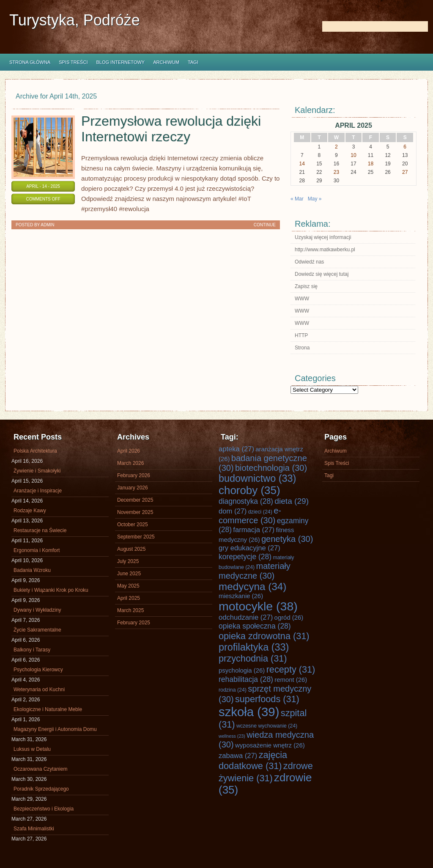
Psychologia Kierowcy (38, 670)
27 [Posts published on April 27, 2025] (405, 172)
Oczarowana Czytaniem (40, 769)
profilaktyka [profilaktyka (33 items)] (254, 647)
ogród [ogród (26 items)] (289, 618)
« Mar (297, 199)
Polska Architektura (35, 451)
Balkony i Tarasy (32, 650)
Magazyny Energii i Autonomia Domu (55, 729)
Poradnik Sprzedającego (41, 789)
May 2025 (128, 586)
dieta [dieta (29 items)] (292, 501)
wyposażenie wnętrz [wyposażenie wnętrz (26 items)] (270, 745)
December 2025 (135, 500)
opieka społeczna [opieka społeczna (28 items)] (255, 626)
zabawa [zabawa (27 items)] (238, 756)
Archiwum (166, 62)
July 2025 (128, 561)
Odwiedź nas (309, 262)
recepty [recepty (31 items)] (291, 669)
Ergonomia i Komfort (37, 550)
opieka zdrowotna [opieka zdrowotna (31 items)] (264, 636)
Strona (302, 348)
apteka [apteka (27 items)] (236, 449)
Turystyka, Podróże (75, 20)
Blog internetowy (120, 62)
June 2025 (129, 574)
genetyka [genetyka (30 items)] (287, 539)
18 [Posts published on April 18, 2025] (371, 164)
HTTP (301, 335)
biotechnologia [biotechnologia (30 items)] (271, 468)
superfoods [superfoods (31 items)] (267, 699)
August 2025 (131, 549)
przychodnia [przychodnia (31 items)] (253, 658)
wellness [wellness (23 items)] (232, 736)
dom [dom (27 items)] (233, 511)
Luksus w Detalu (32, 749)
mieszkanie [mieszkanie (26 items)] (241, 596)
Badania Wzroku (32, 570)
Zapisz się (306, 286)
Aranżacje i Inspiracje (38, 491)
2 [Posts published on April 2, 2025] (336, 147)
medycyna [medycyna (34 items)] (252, 586)
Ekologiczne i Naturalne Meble (48, 709)
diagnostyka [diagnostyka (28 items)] (246, 501)
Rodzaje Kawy (30, 511)
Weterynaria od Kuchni (39, 689)
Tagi (193, 62)
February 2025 (134, 623)
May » (315, 199)
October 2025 (133, 525)
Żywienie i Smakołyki (37, 471)
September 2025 (136, 537)
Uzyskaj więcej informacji (323, 237)
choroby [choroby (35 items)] (249, 490)
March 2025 (130, 610)
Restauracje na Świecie (40, 530)
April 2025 (129, 598)
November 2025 (135, 512)
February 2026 (134, 475)
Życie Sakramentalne (37, 630)
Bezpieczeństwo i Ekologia (44, 809)
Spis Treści (73, 62)
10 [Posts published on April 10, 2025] (353, 155)
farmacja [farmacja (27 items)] (254, 530)
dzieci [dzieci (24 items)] (260, 512)
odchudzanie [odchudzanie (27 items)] (246, 617)
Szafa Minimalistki (34, 829)
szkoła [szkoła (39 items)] (249, 712)
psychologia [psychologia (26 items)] (242, 670)
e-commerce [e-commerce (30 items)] (250, 515)
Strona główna (30, 62)
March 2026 (130, 463)
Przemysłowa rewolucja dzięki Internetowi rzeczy (171, 129)
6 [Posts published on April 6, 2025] (405, 147)
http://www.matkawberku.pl (325, 250)
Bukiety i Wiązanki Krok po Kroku (51, 590)
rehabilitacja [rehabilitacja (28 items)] (246, 679)
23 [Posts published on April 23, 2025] (336, 172)
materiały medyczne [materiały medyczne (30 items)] (255, 571)
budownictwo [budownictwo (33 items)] (257, 478)
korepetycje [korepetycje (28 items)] (245, 557)
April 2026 (129, 451)
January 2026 (133, 488)
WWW (302, 299)
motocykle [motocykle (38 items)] (258, 606)
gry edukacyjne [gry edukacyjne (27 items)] (249, 548)
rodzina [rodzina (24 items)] (233, 690)
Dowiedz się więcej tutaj (322, 274)
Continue (265, 225)
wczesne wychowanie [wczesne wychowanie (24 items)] (267, 726)
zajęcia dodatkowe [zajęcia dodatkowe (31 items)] (253, 760)
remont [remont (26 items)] (291, 680)
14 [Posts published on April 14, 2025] (302, 164)
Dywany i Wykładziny (37, 610)
